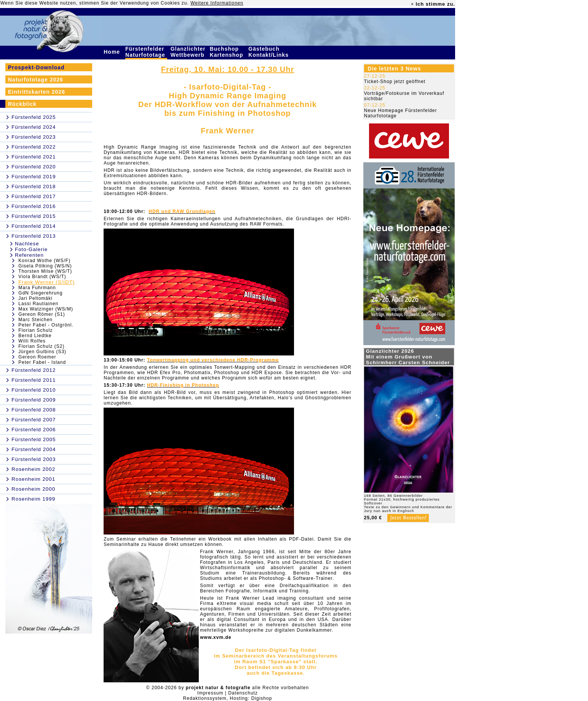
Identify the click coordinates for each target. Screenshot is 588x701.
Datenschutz (243, 693)
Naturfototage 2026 (36, 80)
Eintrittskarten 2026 (37, 92)
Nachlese (27, 244)
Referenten (29, 255)
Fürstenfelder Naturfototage (146, 52)
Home (113, 52)
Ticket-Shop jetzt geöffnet (395, 82)
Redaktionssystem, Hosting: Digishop (228, 698)
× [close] (412, 4)
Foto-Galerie (31, 249)
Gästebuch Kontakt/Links (269, 52)
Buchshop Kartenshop (228, 52)
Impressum (210, 693)
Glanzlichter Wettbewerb (189, 52)
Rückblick (22, 104)
